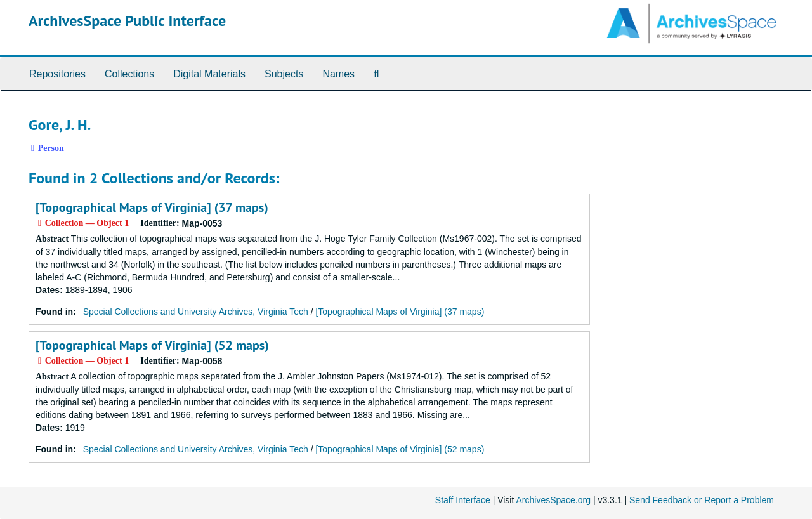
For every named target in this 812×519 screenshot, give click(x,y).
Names (338, 74)
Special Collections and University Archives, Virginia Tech (196, 312)
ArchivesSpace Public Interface (127, 21)
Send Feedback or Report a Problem (702, 500)
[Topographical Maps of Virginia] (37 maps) (152, 207)
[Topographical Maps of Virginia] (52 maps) (152, 345)
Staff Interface (463, 500)
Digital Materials (209, 74)
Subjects (284, 74)
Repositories (57, 74)
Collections (129, 74)
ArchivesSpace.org (553, 500)
